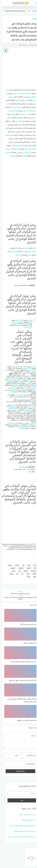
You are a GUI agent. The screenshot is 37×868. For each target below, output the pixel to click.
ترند (32, 19)
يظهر (12, 391)
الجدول (21, 94)
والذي (12, 94)
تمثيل (32, 100)
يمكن (6, 90)
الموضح (24, 100)
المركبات (32, 97)
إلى (22, 97)
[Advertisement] (18, 68)
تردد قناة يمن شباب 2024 (25, 814)
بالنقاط (31, 413)
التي (28, 97)
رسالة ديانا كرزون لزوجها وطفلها (23, 831)
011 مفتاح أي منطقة (26, 820)
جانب (15, 146)
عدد (5, 94)
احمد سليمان (32, 45)
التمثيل (8, 565)
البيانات (27, 94)
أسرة (26, 114)
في (24, 94)
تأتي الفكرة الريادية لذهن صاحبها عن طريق (19, 837)
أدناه (17, 94)
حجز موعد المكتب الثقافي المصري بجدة (20, 826)
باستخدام (9, 97)
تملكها (6, 380)
